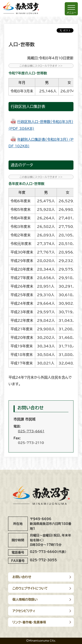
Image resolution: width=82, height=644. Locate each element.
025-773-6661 (31, 431)
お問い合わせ (22, 577)
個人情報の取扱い (25, 599)
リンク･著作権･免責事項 (29, 622)
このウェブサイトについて (30, 588)
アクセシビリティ (24, 611)
